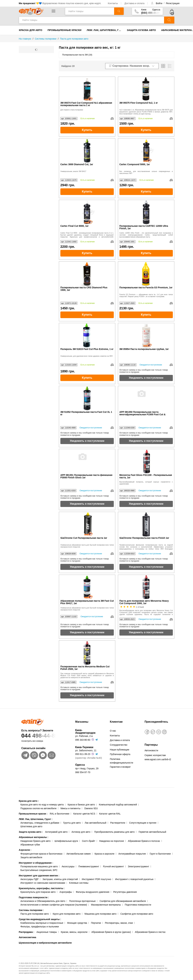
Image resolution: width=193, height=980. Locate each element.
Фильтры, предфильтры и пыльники (40, 927)
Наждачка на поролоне (111, 841)
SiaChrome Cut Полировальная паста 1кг (84, 538)
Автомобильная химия (79, 854)
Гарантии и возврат (120, 767)
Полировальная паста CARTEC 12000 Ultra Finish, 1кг (144, 227)
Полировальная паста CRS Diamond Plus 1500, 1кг (84, 289)
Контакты (113, 3)
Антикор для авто (81, 832)
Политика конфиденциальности (121, 761)
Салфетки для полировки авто (137, 914)
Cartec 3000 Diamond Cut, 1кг (77, 164)
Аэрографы (66, 892)
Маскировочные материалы (106, 905)
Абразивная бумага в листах (150, 932)
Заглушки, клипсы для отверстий (60, 879)
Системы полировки (31, 910)
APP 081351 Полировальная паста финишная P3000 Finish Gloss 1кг (86, 476)
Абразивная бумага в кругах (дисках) (111, 932)
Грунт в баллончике (160, 854)
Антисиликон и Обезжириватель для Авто (43, 901)
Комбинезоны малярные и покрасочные (42, 923)
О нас (113, 731)
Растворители (118, 823)
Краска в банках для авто (81, 805)
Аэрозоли (25, 850)
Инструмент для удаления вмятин (39, 876)
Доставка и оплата (135, 3)
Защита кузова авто (141, 30)
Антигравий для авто (56, 832)
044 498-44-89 (44, 736)
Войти (159, 3)
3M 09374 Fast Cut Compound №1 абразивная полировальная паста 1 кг (86, 104)
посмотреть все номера (32, 741)
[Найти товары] (90, 11)
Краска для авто (31, 30)
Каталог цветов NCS (84, 814)
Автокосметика (28, 937)
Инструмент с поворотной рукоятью (134, 879)
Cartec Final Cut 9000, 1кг (75, 226)
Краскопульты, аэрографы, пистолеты (42, 888)
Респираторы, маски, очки (119, 923)
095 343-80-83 (83, 740)
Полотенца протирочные (82, 901)
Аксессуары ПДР (30, 879)
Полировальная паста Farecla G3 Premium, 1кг (146, 288)
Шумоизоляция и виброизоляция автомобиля (45, 943)
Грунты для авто (72, 823)
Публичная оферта (120, 754)
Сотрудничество (118, 745)
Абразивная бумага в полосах (144, 841)
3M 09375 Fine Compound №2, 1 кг (139, 103)
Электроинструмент (139, 866)
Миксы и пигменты (71, 808)
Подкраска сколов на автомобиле (39, 808)
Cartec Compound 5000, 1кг (135, 164)
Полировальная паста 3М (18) (77, 55)
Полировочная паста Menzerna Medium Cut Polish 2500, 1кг (85, 668)
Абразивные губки (30, 845)
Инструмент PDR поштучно (97, 879)
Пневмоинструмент (89, 866)
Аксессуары (68, 866)
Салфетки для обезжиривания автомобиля (123, 901)
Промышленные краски (65, 30)
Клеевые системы (79, 883)
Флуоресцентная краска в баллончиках (42, 854)
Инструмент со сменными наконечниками (43, 883)
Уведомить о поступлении (146, 378)
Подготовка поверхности (34, 897)
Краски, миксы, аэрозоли (74, 932)
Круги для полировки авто (67, 914)
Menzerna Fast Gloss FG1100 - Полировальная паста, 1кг (146, 476)
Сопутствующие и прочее (143, 823)
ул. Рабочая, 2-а (84, 736)
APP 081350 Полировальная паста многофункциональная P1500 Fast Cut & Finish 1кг (142, 413)
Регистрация (173, 3)
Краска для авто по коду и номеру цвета (42, 805)
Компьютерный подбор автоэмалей (118, 805)
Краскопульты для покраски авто (38, 892)
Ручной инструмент (113, 866)
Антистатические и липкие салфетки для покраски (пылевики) (54, 905)
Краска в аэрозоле (105, 854)
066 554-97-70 (83, 772)
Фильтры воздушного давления (93, 892)
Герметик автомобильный (152, 832)
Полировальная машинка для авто (39, 866)
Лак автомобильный (95, 823)
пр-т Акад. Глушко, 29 (87, 768)
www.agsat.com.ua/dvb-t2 (158, 759)
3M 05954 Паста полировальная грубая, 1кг (144, 349)
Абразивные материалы (34, 837)
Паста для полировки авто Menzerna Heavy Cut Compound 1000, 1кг (144, 602)
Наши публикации (119, 750)
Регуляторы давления (125, 892)
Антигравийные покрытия (132, 854)
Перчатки (96, 923)
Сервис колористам (155, 755)
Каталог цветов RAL (110, 814)
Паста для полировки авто (35, 914)
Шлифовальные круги (66, 841)
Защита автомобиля (31, 857)
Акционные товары (47, 932)
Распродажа (27, 932)
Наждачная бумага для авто (36, 841)
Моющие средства (77, 923)
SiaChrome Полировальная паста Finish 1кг (144, 538)
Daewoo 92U (91, 808)
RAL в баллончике (60, 814)
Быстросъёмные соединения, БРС (39, 870)
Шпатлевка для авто (31, 826)
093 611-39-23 (83, 754)
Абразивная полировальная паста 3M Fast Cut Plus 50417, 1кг (87, 602)
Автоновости (151, 750)
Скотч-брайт (89, 841)
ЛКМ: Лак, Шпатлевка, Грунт (105, 30)
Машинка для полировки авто (100, 914)
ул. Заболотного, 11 (86, 750)
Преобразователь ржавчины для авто (114, 832)
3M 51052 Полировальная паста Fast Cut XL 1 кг (86, 413)
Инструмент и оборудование (36, 863)
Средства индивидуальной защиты (40, 919)
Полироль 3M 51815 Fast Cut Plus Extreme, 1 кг (87, 349)
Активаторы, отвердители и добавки (40, 823)
